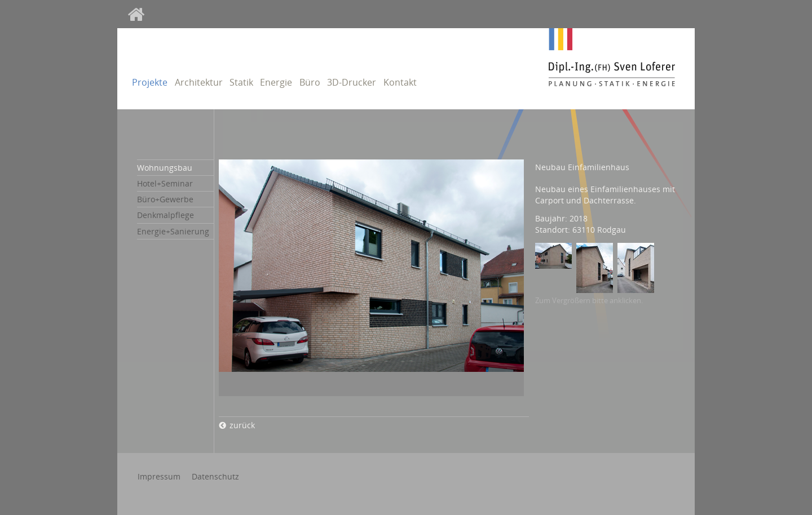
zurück (242, 425)
